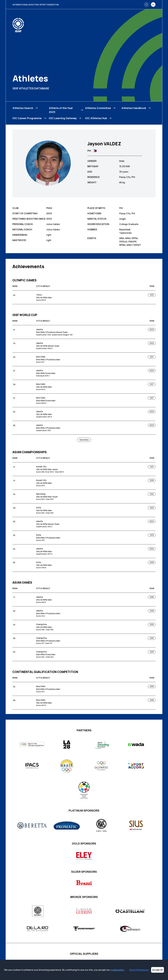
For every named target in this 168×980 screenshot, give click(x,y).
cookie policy (117, 970)
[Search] (146, 5)
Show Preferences (139, 970)
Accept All (157, 970)
